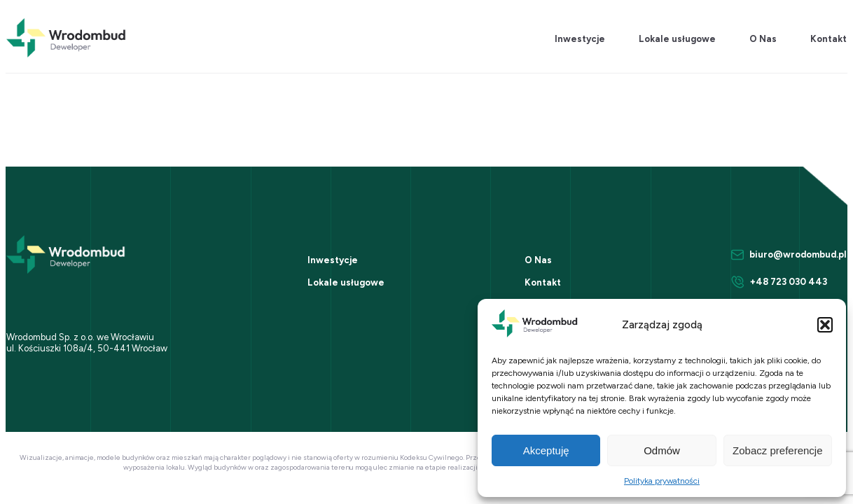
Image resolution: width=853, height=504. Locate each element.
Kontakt (828, 39)
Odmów (662, 450)
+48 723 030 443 (789, 282)
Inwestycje (580, 39)
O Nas (763, 39)
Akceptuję (546, 450)
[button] (825, 325)
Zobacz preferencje (777, 450)
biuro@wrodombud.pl (798, 254)
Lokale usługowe (677, 39)
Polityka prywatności (662, 481)
